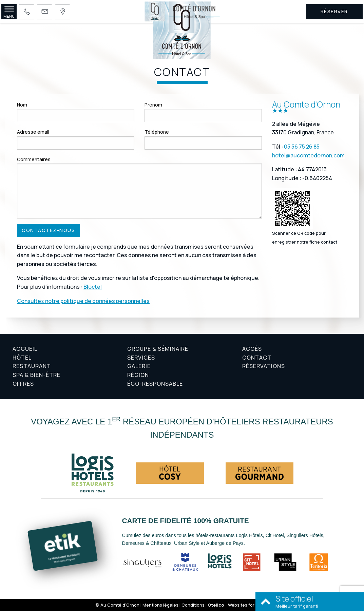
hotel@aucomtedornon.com (308, 155)
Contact (257, 358)
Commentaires (34, 159)
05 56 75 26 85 (302, 147)
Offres (23, 384)
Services (141, 358)
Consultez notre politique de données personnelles (83, 301)
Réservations (264, 366)
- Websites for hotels (238, 605)
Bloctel (93, 287)
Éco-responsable (155, 384)
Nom (22, 105)
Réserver (334, 11)
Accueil (25, 349)
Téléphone (157, 132)
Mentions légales (160, 605)
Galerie (139, 366)
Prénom (153, 105)
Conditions (193, 605)
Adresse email (33, 132)
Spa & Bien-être (36, 375)
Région (138, 375)
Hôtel (22, 358)
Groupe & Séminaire (158, 349)
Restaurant (32, 366)
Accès (252, 349)
